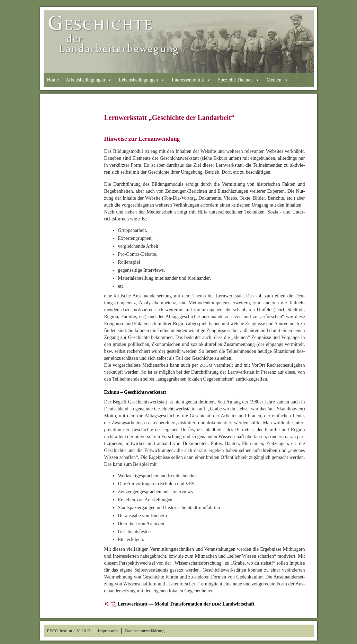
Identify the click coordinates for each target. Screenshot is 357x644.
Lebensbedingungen (142, 80)
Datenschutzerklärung (145, 631)
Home (53, 80)
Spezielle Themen (239, 80)
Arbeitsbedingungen (89, 80)
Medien (278, 80)
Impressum (108, 631)
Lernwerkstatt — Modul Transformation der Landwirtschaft (186, 604)
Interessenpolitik (191, 80)
